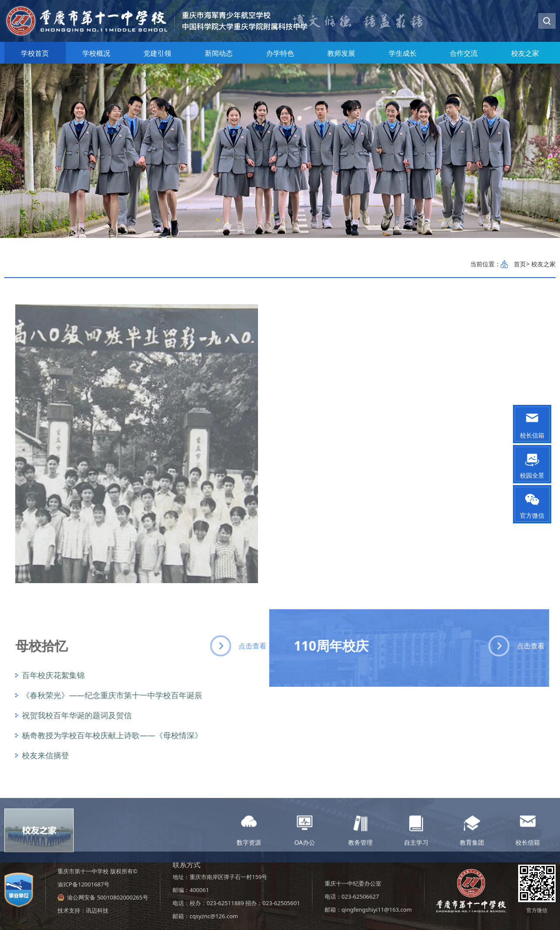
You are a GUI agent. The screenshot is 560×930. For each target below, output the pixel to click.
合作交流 (464, 53)
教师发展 (341, 53)
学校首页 (35, 53)
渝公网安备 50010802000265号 (107, 897)
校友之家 (525, 53)
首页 (520, 264)
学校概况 (96, 53)
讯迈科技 (97, 910)
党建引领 (157, 53)
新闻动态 (219, 53)
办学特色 (280, 53)
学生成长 (403, 53)
